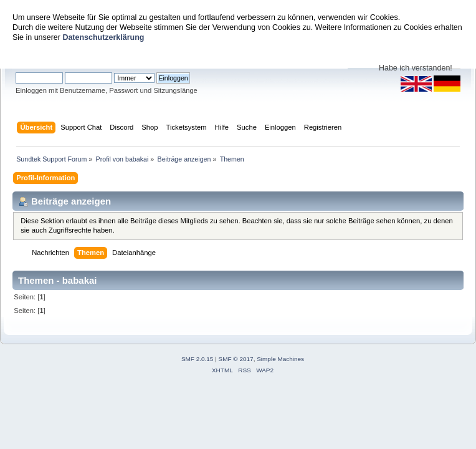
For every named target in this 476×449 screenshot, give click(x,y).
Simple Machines (280, 359)
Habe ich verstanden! (416, 68)
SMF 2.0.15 (198, 359)
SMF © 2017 (236, 359)
